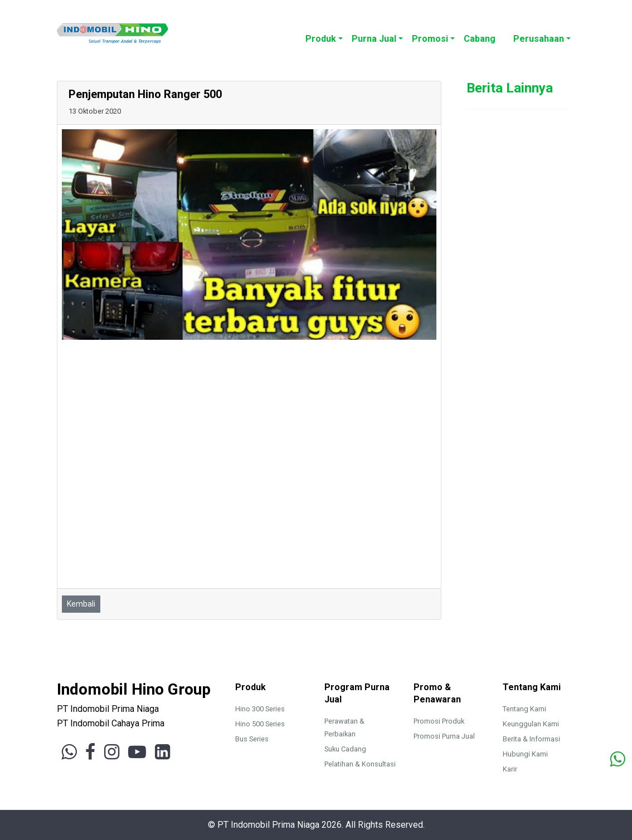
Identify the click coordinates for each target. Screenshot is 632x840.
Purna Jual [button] (374, 39)
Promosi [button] (430, 39)
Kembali (81, 604)
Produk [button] (321, 39)
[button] (504, 33)
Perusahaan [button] (539, 39)
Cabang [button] (480, 39)
